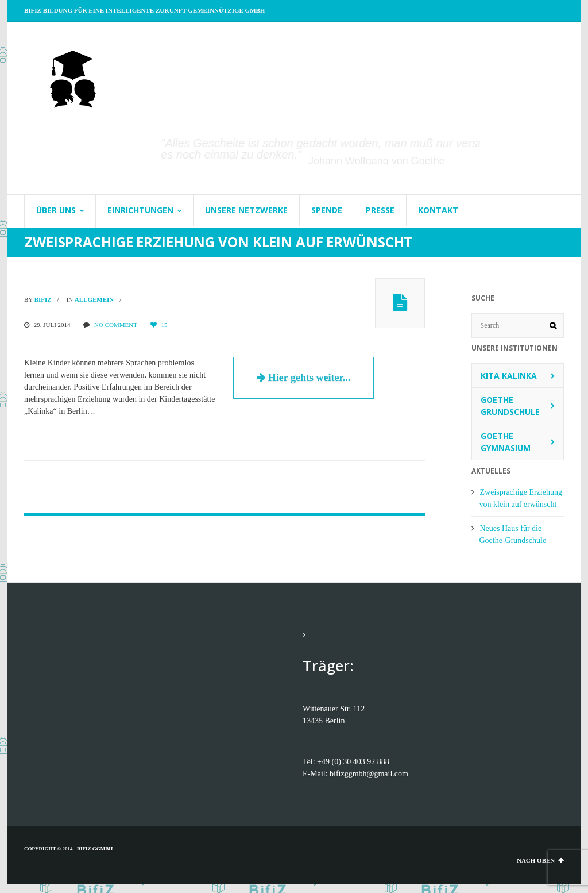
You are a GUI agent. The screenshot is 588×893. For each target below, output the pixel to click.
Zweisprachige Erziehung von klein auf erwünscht (521, 498)
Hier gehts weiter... (303, 378)
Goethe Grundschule (510, 406)
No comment (116, 325)
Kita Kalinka (509, 376)
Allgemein (94, 299)
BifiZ (43, 299)
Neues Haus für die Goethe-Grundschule (513, 534)
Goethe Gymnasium (506, 442)
